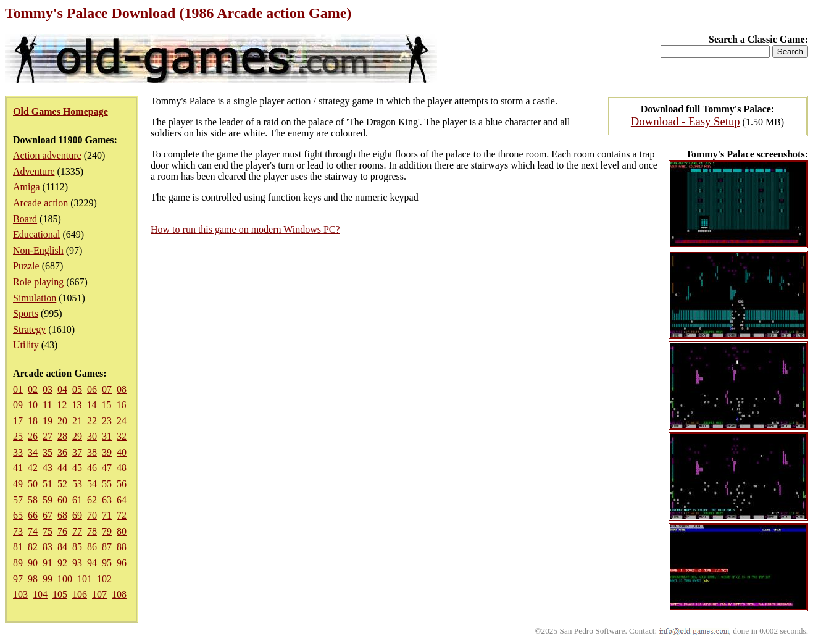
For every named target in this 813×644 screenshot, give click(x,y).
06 (92, 389)
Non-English (38, 250)
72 (122, 515)
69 (77, 515)
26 (33, 436)
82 (33, 547)
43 (48, 468)
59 (48, 500)
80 (122, 531)
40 (122, 452)
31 (107, 436)
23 (107, 421)
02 (33, 389)
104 (40, 594)
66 (33, 515)
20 (62, 421)
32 (122, 436)
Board (25, 219)
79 (107, 531)
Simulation (35, 298)
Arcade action (40, 203)
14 (91, 405)
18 (33, 421)
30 (92, 436)
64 (122, 500)
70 (92, 515)
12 (62, 405)
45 (77, 468)
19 (48, 421)
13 (77, 405)
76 (62, 531)
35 (48, 452)
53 (77, 484)
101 (85, 579)
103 (20, 594)
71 (107, 515)
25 (18, 436)
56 (122, 484)
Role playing (38, 282)
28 (62, 436)
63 (107, 500)
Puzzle (26, 266)
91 (48, 563)
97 (18, 579)
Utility (26, 345)
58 (33, 500)
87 (107, 547)
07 (107, 389)
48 (122, 468)
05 (77, 389)
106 (80, 594)
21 (77, 421)
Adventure (34, 171)
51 (48, 484)
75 (48, 531)
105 (60, 594)
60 (62, 500)
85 (77, 547)
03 (48, 389)
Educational (36, 234)
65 (18, 515)
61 (77, 500)
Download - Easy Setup (686, 121)
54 (92, 484)
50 (33, 484)
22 (92, 421)
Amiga (27, 187)
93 (77, 563)
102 (104, 579)
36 (62, 452)
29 (77, 436)
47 (107, 468)
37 (77, 452)
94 (92, 563)
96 (122, 563)
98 (33, 579)
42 (33, 468)
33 (18, 452)
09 (18, 405)
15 (106, 405)
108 (119, 594)
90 (33, 563)
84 (62, 547)
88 (122, 547)
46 (92, 468)
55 (107, 484)
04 (62, 389)
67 (48, 515)
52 (62, 484)
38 (92, 452)
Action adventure (47, 155)
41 (18, 468)
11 (47, 405)
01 (18, 389)
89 (18, 563)
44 (62, 468)
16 (121, 405)
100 (65, 579)
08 (122, 389)
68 (62, 515)
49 (18, 484)
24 (122, 421)
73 (18, 531)
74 (33, 531)
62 (92, 500)
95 (107, 563)
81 (18, 547)
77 (77, 531)
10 (33, 405)
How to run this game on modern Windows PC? (245, 229)
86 (92, 547)
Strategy (29, 329)
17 (18, 421)
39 (107, 452)
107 (99, 594)
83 (48, 547)
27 (48, 436)
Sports (26, 313)
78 (92, 531)
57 (18, 500)
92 (62, 563)
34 (33, 452)
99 (48, 579)
